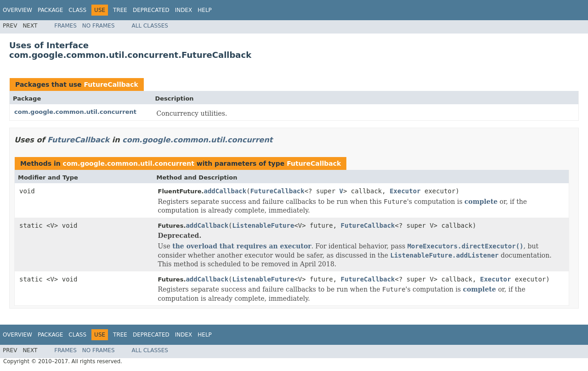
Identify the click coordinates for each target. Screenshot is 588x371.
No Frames (99, 26)
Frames (65, 26)
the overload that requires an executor (242, 246)
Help (205, 10)
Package (50, 10)
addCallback (225, 191)
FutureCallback (111, 84)
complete (481, 202)
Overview (17, 10)
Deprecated (151, 10)
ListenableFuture (263, 225)
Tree (120, 10)
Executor (405, 191)
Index (184, 10)
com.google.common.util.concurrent (75, 112)
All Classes (150, 26)
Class (77, 10)
